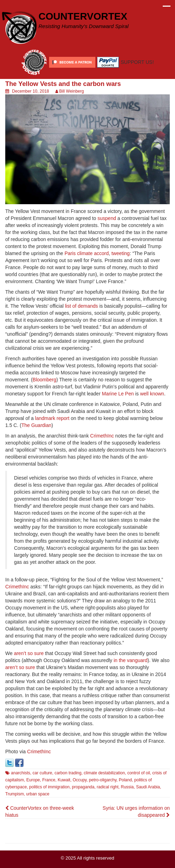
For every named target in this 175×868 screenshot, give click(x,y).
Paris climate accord (87, 253)
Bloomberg (45, 380)
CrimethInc (102, 436)
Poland (125, 780)
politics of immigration (49, 787)
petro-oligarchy (103, 780)
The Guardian (36, 425)
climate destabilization (104, 773)
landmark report (52, 418)
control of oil (139, 773)
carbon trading (68, 773)
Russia (127, 787)
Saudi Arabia (148, 787)
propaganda (83, 787)
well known (152, 394)
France (49, 780)
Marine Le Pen (118, 394)
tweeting (121, 253)
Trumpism (15, 794)
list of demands (81, 306)
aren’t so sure (29, 653)
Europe (33, 780)
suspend (107, 218)
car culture (42, 773)
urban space (38, 794)
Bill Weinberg (72, 91)
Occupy (80, 780)
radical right (108, 787)
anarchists (21, 773)
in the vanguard (131, 660)
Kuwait (64, 780)
